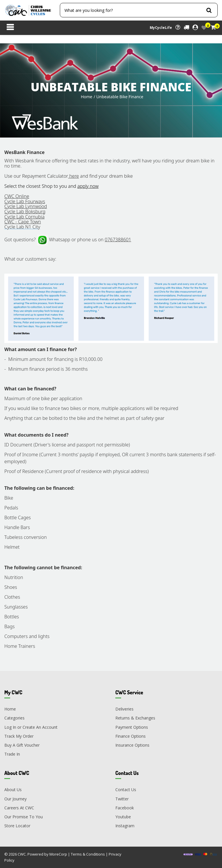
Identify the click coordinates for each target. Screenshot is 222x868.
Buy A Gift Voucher (22, 745)
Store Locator (17, 826)
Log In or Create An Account (31, 727)
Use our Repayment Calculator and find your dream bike (69, 176)
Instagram (125, 826)
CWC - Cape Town (23, 222)
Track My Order (19, 736)
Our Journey (15, 799)
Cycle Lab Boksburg (25, 212)
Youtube (123, 817)
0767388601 (118, 240)
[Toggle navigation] (10, 28)
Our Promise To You (24, 817)
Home (86, 97)
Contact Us (126, 790)
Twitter (122, 799)
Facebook (125, 808)
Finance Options (131, 736)
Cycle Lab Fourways (25, 201)
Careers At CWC (19, 808)
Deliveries (124, 709)
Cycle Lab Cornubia (24, 217)
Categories (14, 718)
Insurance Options (132, 745)
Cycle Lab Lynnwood (26, 206)
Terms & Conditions (88, 854)
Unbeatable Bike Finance (120, 97)
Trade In (12, 754)
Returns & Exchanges (135, 718)
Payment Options (132, 727)
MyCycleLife (161, 28)
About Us (13, 790)
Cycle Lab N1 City (22, 227)
